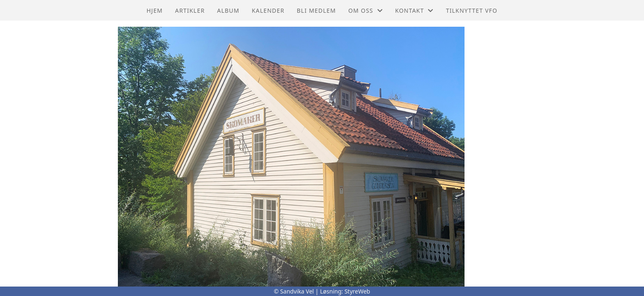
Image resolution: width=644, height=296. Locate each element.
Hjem (155, 10)
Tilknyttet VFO (472, 10)
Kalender (268, 10)
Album (228, 10)
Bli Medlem (316, 10)
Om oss (366, 10)
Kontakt (414, 10)
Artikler (190, 10)
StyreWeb (358, 291)
